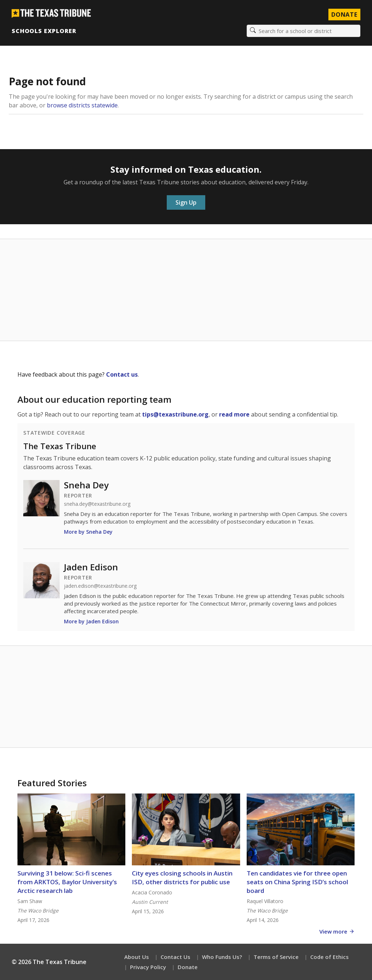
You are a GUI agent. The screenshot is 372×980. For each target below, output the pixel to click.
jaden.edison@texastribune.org (100, 586)
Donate (188, 967)
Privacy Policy (148, 967)
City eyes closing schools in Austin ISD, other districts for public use (182, 878)
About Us (137, 957)
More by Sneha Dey (88, 532)
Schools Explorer (44, 31)
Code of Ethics (329, 957)
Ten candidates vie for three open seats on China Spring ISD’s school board (297, 882)
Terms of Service (276, 957)
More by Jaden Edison (91, 621)
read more (234, 414)
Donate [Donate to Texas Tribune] (344, 15)
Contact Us (175, 957)
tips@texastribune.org (175, 414)
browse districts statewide (82, 105)
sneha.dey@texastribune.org (97, 504)
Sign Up (186, 202)
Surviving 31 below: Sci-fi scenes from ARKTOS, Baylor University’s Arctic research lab (67, 882)
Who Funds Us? (222, 957)
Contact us (122, 374)
